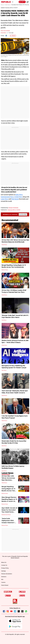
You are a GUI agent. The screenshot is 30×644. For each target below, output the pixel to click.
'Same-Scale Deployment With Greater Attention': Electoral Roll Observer (10, 522)
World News (4, 245)
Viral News (4, 320)
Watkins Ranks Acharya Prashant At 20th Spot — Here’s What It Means (15, 341)
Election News (5, 270)
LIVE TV (22, 2)
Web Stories (15, 199)
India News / (8, 5)
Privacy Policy (5, 568)
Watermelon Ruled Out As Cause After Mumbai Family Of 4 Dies (14, 442)
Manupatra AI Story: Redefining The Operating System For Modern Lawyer (14, 367)
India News (3, 33)
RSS (2, 580)
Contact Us (4, 565)
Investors (4, 577)
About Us (4, 562)
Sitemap (3, 571)
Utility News (4, 345)
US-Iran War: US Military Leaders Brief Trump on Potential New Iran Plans (14, 291)
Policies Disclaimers (7, 574)
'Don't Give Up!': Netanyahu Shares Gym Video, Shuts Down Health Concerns (15, 392)
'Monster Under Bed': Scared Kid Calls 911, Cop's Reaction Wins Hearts (15, 316)
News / (3, 5)
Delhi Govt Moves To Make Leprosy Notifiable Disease (13, 467)
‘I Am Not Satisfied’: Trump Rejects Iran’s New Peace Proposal (15, 417)
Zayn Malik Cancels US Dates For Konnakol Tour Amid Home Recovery (9, 511)
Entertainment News (7, 197)
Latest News (5, 199)
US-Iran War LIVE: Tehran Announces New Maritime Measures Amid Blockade (15, 241)
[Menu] (28, 2)
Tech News (4, 370)
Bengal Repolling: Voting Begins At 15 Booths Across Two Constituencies (14, 266)
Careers (3, 582)
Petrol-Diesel (5, 585)
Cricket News (18, 197)
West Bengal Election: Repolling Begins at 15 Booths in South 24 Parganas (9, 500)
